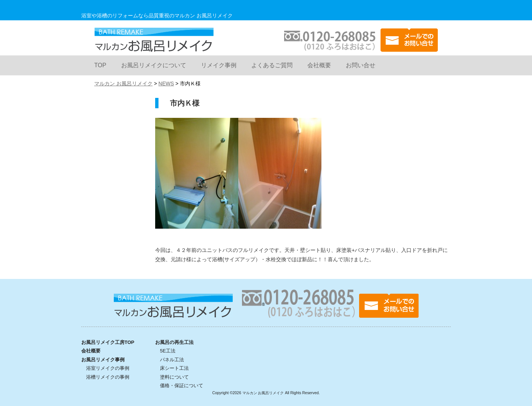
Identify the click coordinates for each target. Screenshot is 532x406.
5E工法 (168, 351)
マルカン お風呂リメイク (154, 40)
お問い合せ (361, 65)
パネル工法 (172, 360)
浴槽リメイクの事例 (108, 377)
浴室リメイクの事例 (108, 368)
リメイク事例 (219, 65)
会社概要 (319, 65)
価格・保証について (182, 385)
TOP (100, 65)
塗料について (174, 377)
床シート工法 (174, 368)
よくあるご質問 (272, 65)
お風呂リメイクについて (154, 65)
